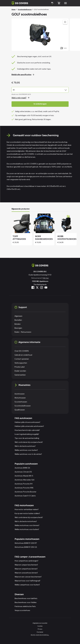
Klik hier (46, 278)
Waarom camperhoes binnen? (26, 569)
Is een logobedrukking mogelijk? (27, 434)
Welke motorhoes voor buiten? (27, 529)
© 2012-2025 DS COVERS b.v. (40, 635)
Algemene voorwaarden (40, 623)
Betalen (18, 324)
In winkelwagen (40, 104)
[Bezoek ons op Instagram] (42, 287)
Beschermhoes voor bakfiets (26, 598)
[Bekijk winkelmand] (59, 3)
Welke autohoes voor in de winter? (28, 454)
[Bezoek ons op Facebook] (33, 287)
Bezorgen (18, 328)
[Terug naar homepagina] (20, 3)
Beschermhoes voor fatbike (26, 602)
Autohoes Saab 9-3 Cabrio (25, 496)
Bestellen (18, 320)
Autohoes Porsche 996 (24, 488)
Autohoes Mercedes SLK (25, 480)
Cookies (40, 626)
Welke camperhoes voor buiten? (27, 585)
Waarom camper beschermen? (26, 565)
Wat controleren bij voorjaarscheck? (29, 442)
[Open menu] (65, 3)
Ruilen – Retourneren (23, 332)
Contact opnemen (22, 359)
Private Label (20, 367)
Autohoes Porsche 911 (24, 484)
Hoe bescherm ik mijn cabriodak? (27, 430)
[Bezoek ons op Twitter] (37, 287)
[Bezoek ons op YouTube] (46, 287)
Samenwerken (20, 375)
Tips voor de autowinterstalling (27, 438)
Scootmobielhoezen (25, 9)
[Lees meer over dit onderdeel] (24, 75)
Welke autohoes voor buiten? (26, 450)
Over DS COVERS (22, 351)
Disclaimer (40, 632)
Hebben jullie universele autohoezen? (29, 426)
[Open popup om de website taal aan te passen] (52, 3)
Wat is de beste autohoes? (25, 446)
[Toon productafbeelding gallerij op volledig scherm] (65, 22)
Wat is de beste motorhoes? (26, 521)
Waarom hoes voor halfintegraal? (27, 581)
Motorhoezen (20, 398)
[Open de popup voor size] (21, 98)
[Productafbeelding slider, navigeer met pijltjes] (46, 35)
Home (14, 9)
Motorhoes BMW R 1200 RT (26, 543)
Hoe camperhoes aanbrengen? (26, 561)
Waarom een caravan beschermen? (28, 577)
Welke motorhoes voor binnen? (27, 525)
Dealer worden (20, 371)
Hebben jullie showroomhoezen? (27, 422)
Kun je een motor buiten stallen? (27, 513)
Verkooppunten (21, 363)
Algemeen (18, 316)
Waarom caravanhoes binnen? (26, 573)
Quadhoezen (20, 410)
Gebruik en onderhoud (23, 355)
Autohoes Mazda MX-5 (24, 476)
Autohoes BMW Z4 (22, 468)
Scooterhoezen (21, 402)
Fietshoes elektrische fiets (25, 606)
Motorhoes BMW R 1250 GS (26, 547)
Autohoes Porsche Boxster (25, 492)
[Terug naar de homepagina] (40, 265)
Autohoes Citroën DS (23, 472)
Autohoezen (20, 394)
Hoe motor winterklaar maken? (27, 509)
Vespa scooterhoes (22, 610)
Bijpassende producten (21, 209)
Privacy (40, 629)
